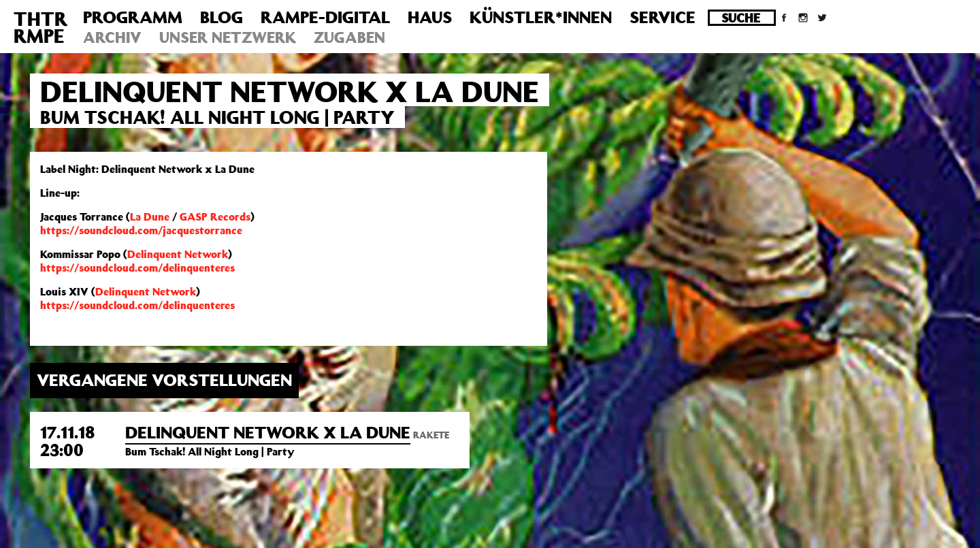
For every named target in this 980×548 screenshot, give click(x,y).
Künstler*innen (541, 17)
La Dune (150, 216)
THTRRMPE (40, 27)
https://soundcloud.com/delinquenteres (137, 268)
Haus (430, 17)
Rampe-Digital (325, 17)
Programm (133, 17)
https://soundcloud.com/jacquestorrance (141, 230)
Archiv (112, 37)
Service (663, 17)
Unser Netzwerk (228, 37)
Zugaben (349, 37)
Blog (222, 17)
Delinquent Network (178, 254)
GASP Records (215, 216)
